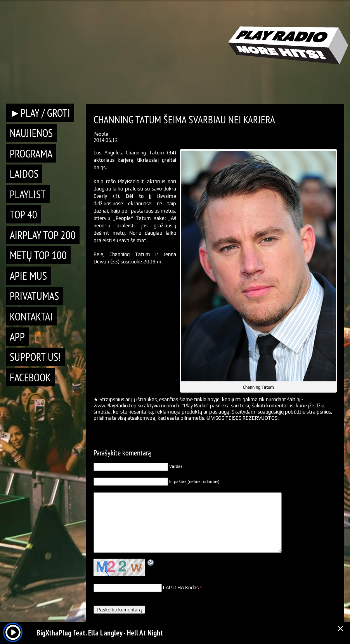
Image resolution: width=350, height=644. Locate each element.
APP (17, 337)
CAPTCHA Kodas (181, 588)
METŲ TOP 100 (38, 255)
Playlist (28, 194)
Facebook (30, 377)
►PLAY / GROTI (40, 113)
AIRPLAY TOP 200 (43, 235)
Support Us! (35, 357)
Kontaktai (31, 316)
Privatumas (34, 296)
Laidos (24, 174)
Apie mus (28, 276)
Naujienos (31, 133)
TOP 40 (23, 214)
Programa (31, 153)
